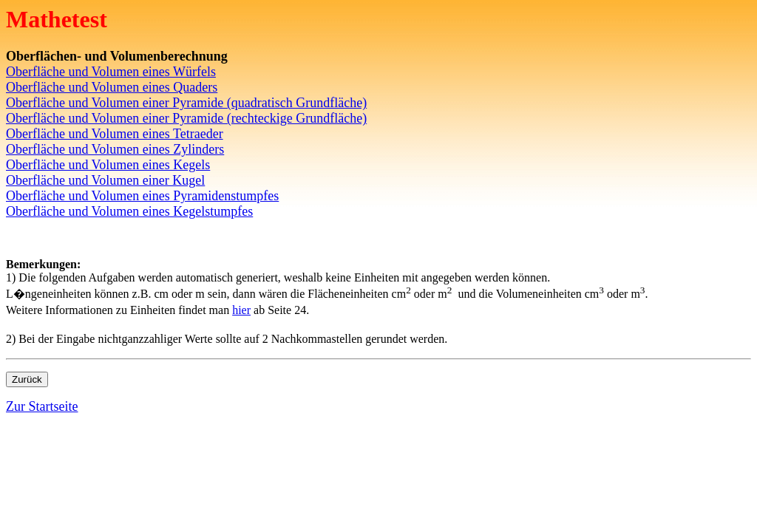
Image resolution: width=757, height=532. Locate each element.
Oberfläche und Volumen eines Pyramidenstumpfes (142, 196)
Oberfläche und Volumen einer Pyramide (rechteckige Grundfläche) (186, 118)
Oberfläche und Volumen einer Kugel (105, 180)
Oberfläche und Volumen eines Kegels (108, 165)
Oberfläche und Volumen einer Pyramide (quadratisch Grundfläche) (186, 103)
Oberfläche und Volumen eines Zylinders (115, 149)
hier (241, 310)
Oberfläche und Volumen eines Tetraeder (115, 134)
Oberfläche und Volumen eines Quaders (112, 87)
